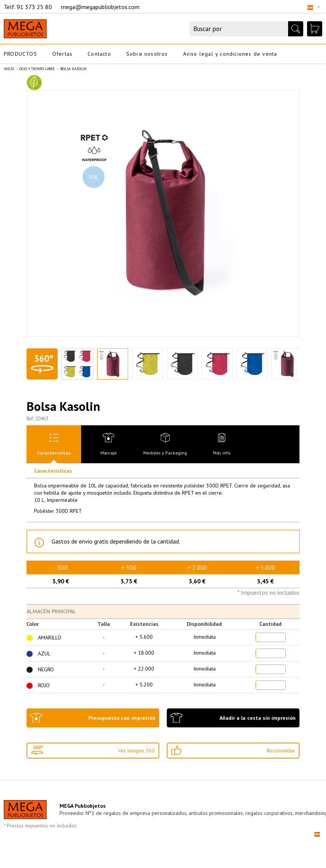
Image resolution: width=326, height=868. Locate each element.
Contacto (99, 54)
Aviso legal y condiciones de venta (230, 54)
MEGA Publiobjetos (83, 806)
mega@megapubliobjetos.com (100, 7)
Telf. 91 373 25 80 (29, 7)
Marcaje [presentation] (109, 453)
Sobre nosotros (147, 54)
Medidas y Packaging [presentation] (165, 453)
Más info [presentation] (222, 453)
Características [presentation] (54, 453)
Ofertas (62, 54)
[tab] (54, 444)
